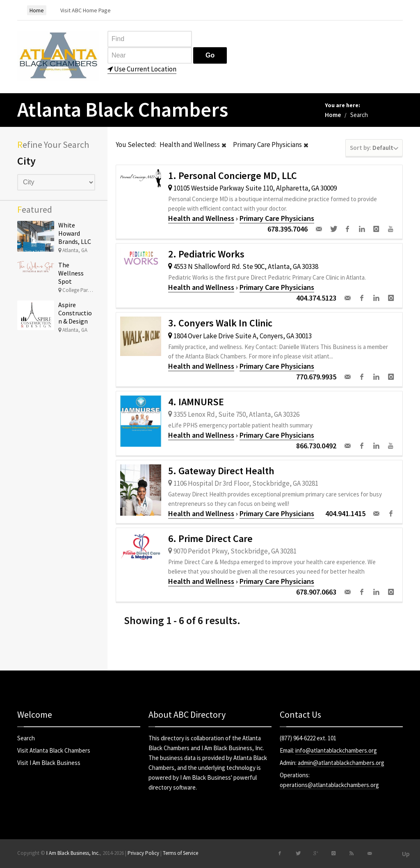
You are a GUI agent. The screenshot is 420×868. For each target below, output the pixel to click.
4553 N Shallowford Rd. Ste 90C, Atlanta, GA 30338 (243, 266)
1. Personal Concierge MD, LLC (233, 176)
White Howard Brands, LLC (75, 233)
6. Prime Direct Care (210, 538)
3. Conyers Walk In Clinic (220, 323)
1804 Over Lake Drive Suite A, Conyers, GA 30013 (240, 336)
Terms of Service (180, 853)
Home (333, 115)
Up (406, 854)
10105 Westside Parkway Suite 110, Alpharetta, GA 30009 (252, 188)
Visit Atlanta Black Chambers (54, 750)
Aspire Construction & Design (75, 313)
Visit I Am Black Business (49, 763)
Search (26, 738)
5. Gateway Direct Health (221, 471)
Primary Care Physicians (277, 218)
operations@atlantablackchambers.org (329, 785)
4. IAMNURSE (196, 402)
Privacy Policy (143, 853)
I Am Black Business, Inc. (73, 853)
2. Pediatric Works (206, 254)
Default (374, 148)
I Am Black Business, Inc (232, 748)
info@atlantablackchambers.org (336, 750)
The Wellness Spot (71, 273)
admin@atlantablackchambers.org (341, 763)
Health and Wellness (201, 218)
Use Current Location (142, 69)
